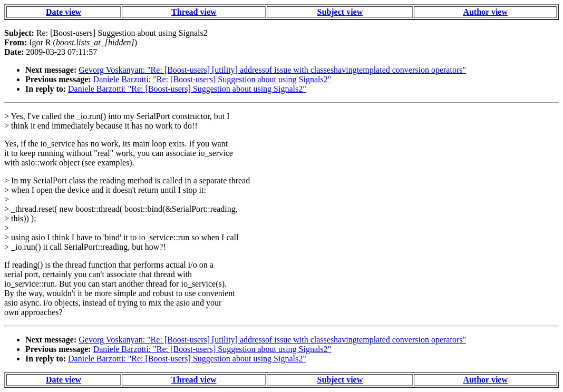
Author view (485, 12)
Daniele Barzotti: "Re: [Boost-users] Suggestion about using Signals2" (212, 79)
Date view (64, 12)
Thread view (194, 12)
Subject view (340, 12)
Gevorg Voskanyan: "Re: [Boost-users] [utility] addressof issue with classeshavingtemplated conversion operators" (272, 70)
